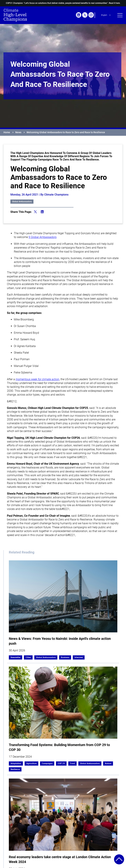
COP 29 (61, 763)
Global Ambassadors (22, 202)
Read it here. (115, 3)
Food (72, 763)
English (104, 15)
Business (65, 657)
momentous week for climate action (37, 379)
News (18, 132)
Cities (28, 657)
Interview (79, 657)
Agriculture (31, 763)
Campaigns (47, 763)
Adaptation (16, 763)
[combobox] (107, 15)
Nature (108, 763)
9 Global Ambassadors (43, 237)
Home (7, 132)
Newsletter (16, 657)
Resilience (15, 769)
